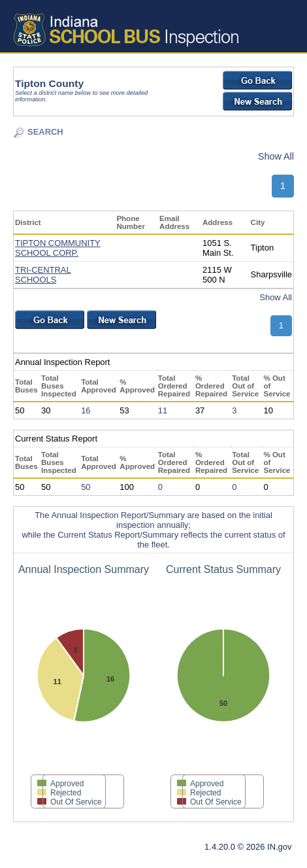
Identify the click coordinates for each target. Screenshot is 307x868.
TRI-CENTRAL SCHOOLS (43, 275)
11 (163, 410)
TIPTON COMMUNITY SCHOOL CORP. (58, 248)
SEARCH (45, 132)
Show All (276, 156)
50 (86, 487)
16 (86, 410)
